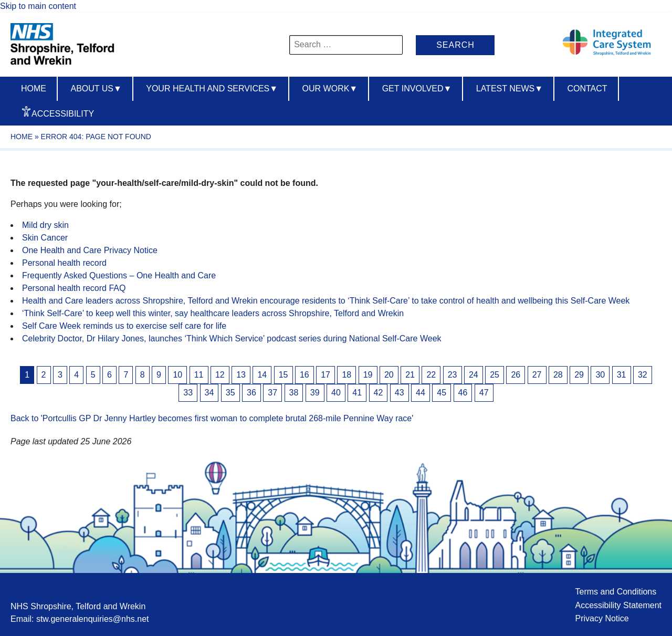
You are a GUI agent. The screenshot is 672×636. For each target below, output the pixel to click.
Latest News (510, 88)
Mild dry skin (45, 225)
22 (431, 375)
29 (579, 375)
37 (272, 393)
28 (558, 375)
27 (537, 375)
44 (421, 393)
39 (315, 393)
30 (600, 375)
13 (241, 375)
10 (177, 375)
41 (357, 393)
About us (96, 88)
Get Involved (417, 88)
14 (262, 375)
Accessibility (63, 114)
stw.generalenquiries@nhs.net (93, 619)
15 (283, 375)
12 (220, 375)
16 (304, 375)
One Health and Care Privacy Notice (90, 250)
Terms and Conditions (616, 592)
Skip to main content (38, 6)
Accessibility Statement (618, 605)
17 (325, 375)
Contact (587, 88)
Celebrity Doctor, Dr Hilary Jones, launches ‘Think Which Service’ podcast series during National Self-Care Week (232, 338)
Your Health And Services (212, 88)
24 (474, 375)
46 (463, 393)
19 (368, 375)
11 (199, 375)
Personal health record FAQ (74, 288)
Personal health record (64, 263)
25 (495, 375)
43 (400, 393)
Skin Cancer (45, 238)
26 (516, 375)
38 (294, 393)
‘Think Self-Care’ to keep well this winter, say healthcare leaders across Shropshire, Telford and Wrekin (213, 313)
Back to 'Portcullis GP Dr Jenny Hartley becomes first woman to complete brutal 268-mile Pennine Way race (211, 418)
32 (643, 375)
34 (209, 393)
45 (442, 393)
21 (410, 375)
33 (188, 393)
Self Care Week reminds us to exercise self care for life (124, 326)
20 (389, 375)
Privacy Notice (602, 618)
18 (346, 375)
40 (336, 393)
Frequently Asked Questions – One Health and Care (119, 275)
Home (34, 88)
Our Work (330, 88)
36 (251, 393)
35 (230, 393)
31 (622, 375)
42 (379, 393)
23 (453, 375)
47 (484, 393)
